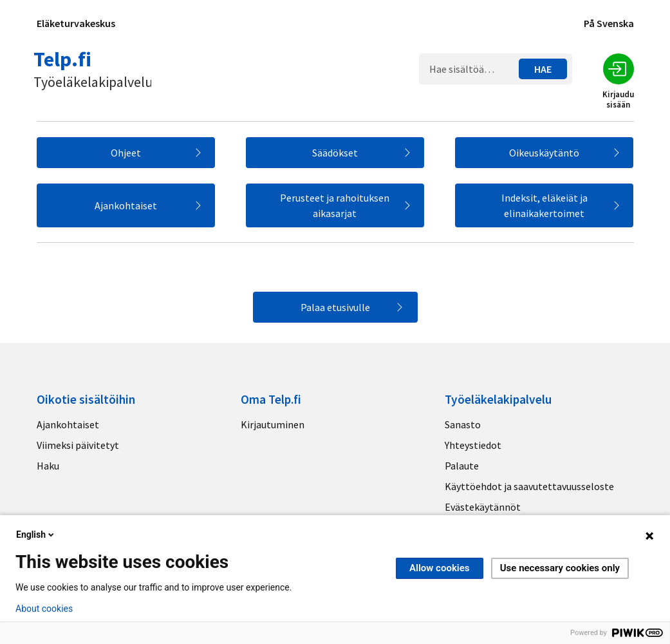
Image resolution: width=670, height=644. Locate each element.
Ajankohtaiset (126, 205)
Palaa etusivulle (335, 307)
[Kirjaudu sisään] (619, 69)
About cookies (44, 609)
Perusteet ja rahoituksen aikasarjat (335, 205)
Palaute (462, 466)
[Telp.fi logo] (94, 69)
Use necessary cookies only (560, 568)
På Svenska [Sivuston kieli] (609, 23)
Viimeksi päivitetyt (78, 445)
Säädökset (335, 153)
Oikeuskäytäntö (544, 153)
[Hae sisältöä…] (543, 69)
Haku (48, 466)
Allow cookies (440, 568)
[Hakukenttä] (471, 69)
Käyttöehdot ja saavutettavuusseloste (529, 486)
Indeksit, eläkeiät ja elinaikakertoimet (544, 205)
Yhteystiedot (473, 445)
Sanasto (463, 424)
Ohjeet (126, 153)
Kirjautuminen (273, 424)
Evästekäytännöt (483, 507)
